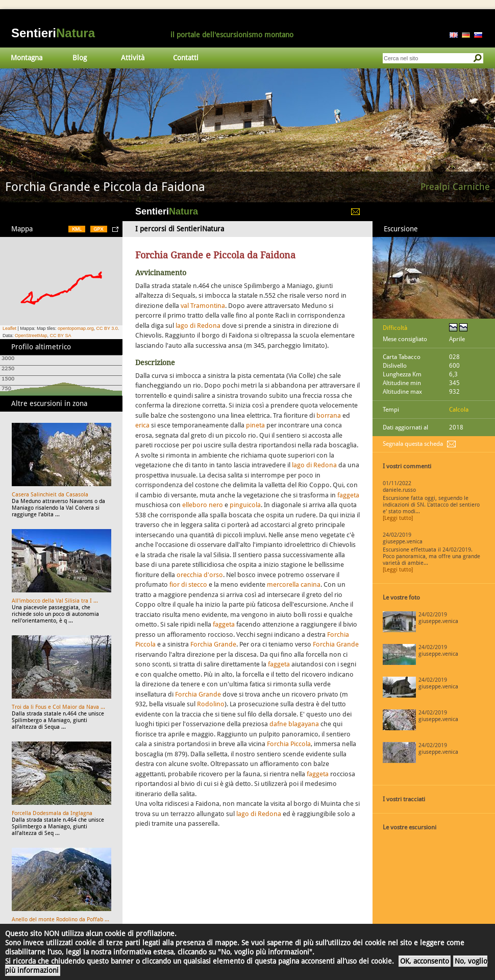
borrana (329, 415)
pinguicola (245, 505)
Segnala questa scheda (413, 444)
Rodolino (211, 704)
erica (142, 425)
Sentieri (53, 33)
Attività (133, 58)
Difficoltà (395, 328)
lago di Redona (198, 326)
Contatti (186, 58)
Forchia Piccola (289, 744)
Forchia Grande (213, 644)
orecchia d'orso (200, 575)
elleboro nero (203, 505)
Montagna (27, 58)
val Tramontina (203, 306)
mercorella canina (294, 584)
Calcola (459, 410)
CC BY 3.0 (107, 328)
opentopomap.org (76, 328)
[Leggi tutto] (398, 518)
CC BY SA (61, 336)
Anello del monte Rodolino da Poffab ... (60, 919)
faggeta (348, 495)
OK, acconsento (425, 961)
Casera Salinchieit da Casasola (50, 495)
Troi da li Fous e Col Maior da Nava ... (58, 707)
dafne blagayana (294, 724)
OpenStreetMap (31, 336)
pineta (255, 425)
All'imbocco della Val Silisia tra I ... (55, 601)
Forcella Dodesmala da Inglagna (52, 813)
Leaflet (9, 328)
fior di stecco (188, 584)
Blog (80, 58)
